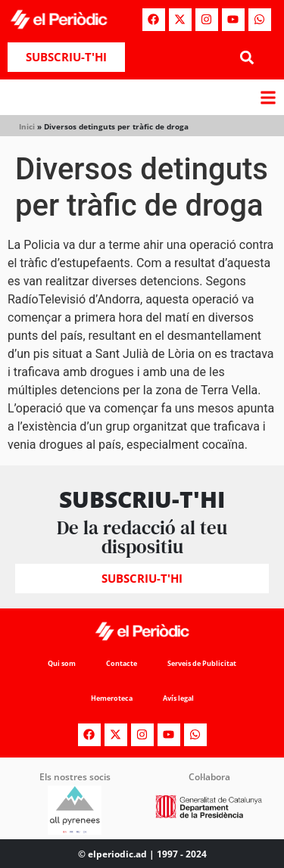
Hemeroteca (112, 698)
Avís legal (178, 698)
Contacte (122, 663)
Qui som (62, 663)
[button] (247, 57)
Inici (27, 126)
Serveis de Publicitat (202, 663)
